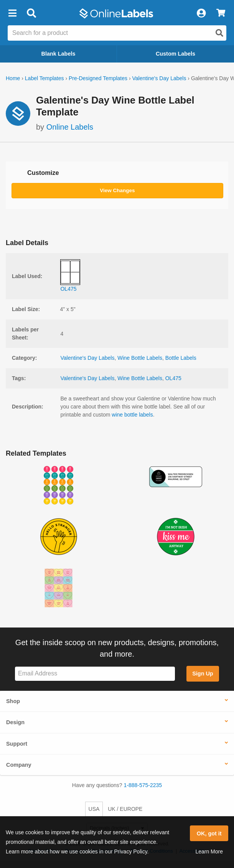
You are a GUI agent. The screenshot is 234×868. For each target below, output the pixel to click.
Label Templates (44, 78)
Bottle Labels (181, 358)
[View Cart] (221, 13)
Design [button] (15, 722)
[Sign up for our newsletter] (95, 674)
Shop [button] (13, 701)
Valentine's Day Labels (159, 78)
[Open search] (219, 33)
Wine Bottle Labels (140, 358)
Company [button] (19, 765)
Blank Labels (58, 54)
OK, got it (209, 833)
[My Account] (201, 13)
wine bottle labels (132, 415)
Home (13, 78)
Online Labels (70, 127)
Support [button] (17, 744)
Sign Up (203, 674)
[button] (12, 13)
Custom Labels (175, 54)
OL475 (173, 378)
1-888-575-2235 (143, 785)
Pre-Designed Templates (98, 78)
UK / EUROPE (125, 809)
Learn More (209, 852)
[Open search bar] (31, 13)
